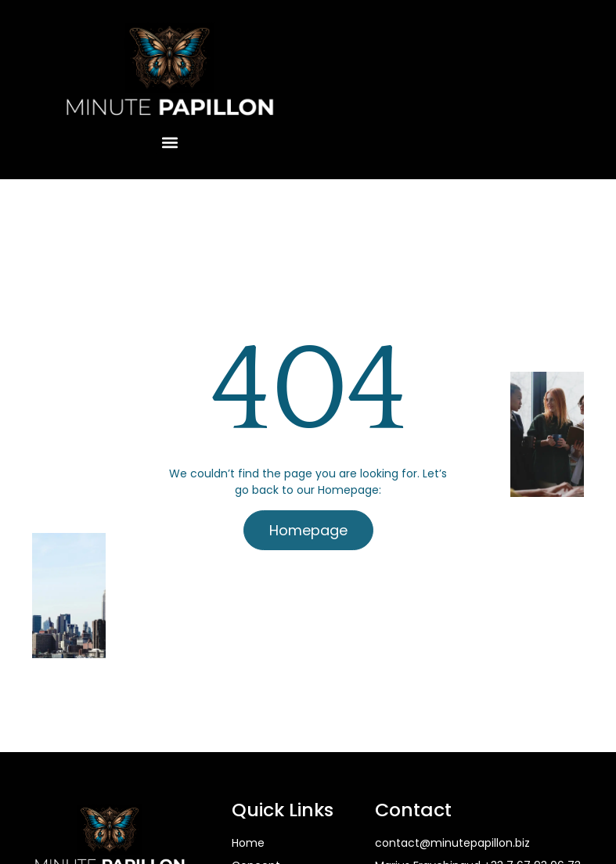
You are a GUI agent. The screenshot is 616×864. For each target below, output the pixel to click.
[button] (169, 143)
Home (248, 843)
